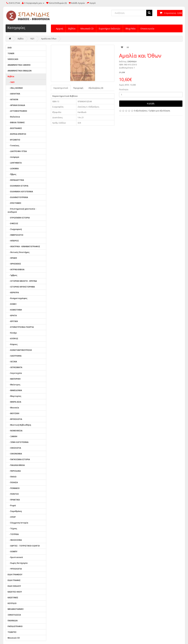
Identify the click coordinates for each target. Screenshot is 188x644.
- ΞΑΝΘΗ (12, 436)
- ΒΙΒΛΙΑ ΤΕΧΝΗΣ (16, 122)
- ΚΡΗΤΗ (12, 316)
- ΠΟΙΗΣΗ (13, 482)
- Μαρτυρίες (14, 396)
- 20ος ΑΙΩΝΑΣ (15, 88)
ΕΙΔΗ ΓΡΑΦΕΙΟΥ (15, 575)
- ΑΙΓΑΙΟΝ (13, 99)
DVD (10, 48)
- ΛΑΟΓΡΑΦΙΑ (15, 356)
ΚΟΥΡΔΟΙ (12, 603)
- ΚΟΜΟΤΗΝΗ (15, 310)
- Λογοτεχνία (15, 373)
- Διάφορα (13, 157)
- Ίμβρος (12, 275)
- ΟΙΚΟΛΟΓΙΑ (14, 448)
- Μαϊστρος (14, 385)
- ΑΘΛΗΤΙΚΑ (14, 94)
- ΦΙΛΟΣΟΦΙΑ (15, 540)
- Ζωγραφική (15, 229)
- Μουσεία (13, 408)
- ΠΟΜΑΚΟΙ (14, 488)
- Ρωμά (12, 505)
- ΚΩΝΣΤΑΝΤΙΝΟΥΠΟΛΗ (20, 350)
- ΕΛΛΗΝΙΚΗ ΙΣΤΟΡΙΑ (18, 186)
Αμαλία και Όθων (49, 39)
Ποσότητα (124, 90)
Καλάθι (151, 103)
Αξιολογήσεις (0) (96, 88)
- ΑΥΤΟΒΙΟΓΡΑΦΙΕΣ (17, 111)
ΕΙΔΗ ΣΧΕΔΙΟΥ (14, 586)
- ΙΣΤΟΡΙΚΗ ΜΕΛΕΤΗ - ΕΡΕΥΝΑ (22, 281)
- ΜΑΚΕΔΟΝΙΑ (15, 390)
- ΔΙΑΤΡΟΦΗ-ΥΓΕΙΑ (17, 151)
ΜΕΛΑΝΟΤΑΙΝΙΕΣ (16, 609)
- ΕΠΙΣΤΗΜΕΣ (14, 203)
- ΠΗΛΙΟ (12, 477)
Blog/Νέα (130, 28)
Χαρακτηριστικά (61, 88)
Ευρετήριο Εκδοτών (110, 28)
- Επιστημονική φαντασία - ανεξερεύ (22, 210)
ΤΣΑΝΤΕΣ (12, 632)
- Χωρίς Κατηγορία (18, 563)
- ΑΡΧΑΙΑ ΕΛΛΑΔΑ (16, 105)
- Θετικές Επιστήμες (19, 252)
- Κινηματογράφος (17, 298)
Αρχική (59, 28)
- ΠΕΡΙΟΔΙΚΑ (14, 471)
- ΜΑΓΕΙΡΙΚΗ (14, 379)
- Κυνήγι (12, 333)
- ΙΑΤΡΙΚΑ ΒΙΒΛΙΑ (16, 269)
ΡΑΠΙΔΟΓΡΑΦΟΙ (15, 626)
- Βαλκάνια (14, 117)
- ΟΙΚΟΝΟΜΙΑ (15, 454)
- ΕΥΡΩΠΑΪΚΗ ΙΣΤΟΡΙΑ (19, 218)
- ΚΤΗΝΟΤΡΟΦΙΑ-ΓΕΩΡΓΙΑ (21, 327)
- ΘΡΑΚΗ (12, 258)
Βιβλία (72, 28)
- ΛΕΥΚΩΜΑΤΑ (15, 367)
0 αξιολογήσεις (141, 111)
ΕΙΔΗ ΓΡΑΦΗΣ (14, 580)
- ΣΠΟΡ (12, 517)
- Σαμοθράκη (15, 511)
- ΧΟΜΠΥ (12, 552)
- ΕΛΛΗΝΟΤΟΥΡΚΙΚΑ (18, 197)
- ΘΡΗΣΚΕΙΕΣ (14, 264)
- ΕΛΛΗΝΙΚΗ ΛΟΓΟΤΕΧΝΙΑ (20, 192)
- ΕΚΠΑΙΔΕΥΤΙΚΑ (16, 180)
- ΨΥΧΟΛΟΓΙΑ (15, 569)
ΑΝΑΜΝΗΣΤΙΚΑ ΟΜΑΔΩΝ (20, 71)
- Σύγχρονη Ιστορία (18, 523)
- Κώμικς (13, 344)
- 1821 (11, 82)
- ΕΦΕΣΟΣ (13, 223)
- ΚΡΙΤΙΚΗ (13, 321)
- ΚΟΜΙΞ (12, 304)
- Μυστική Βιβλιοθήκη (19, 425)
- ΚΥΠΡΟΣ (13, 339)
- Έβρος (12, 174)
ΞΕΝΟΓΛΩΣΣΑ (14, 615)
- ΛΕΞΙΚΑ (12, 362)
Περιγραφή (78, 88)
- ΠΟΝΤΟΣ (13, 494)
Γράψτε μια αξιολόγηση (159, 111)
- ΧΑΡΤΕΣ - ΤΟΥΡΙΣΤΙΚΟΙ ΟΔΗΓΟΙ (24, 546)
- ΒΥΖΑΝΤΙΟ (14, 140)
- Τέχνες (12, 528)
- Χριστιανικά (15, 557)
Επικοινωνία (147, 28)
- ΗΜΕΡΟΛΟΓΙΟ (15, 235)
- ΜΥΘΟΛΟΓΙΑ (15, 419)
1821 (32, 39)
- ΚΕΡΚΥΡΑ (13, 293)
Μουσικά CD (87, 28)
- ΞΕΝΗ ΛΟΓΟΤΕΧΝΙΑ (18, 442)
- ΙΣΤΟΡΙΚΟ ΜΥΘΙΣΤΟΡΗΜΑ (21, 287)
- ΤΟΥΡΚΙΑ (13, 534)
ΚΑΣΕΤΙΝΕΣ (13, 598)
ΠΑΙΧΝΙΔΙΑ (13, 621)
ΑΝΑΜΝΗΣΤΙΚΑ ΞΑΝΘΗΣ (19, 65)
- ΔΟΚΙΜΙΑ (13, 169)
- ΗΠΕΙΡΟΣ (13, 241)
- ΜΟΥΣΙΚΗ (13, 413)
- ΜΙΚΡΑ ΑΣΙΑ (14, 402)
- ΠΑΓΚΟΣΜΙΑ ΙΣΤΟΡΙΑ (19, 459)
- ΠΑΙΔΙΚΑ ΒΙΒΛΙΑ (16, 465)
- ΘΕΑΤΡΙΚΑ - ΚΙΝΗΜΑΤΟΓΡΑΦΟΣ (24, 246)
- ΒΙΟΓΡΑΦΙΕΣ (15, 128)
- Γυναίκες (13, 146)
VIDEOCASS (13, 59)
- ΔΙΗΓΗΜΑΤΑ (15, 163)
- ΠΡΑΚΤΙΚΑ (14, 500)
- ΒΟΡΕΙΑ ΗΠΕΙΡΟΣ (17, 134)
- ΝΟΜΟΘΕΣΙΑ (15, 431)
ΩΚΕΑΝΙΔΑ (132, 62)
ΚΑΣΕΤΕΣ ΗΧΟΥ (15, 592)
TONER (11, 53)
